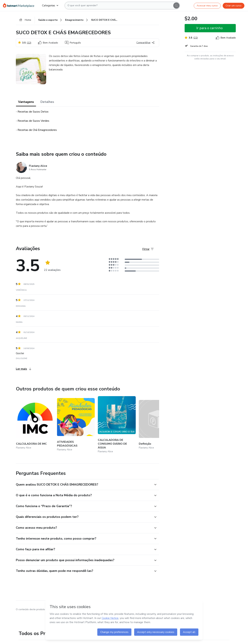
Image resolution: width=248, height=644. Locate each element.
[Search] (176, 6)
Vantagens (26, 102)
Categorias (50, 6)
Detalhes (47, 102)
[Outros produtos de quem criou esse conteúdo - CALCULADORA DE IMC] (35, 425)
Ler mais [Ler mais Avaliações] (24, 369)
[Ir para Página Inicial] (20, 6)
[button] (84, 485)
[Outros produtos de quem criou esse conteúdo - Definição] (158, 425)
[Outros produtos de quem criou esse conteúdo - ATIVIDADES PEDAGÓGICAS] (76, 425)
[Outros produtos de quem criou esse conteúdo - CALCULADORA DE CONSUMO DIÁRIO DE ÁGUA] (117, 425)
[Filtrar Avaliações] (148, 249)
